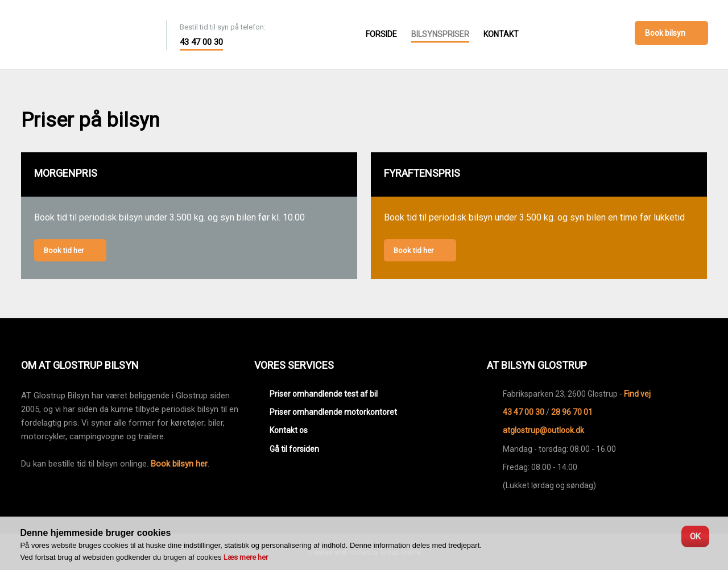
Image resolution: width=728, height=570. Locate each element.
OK (695, 536)
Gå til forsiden (294, 449)
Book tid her (64, 250)
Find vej (637, 394)
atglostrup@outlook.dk (543, 430)
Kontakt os (289, 430)
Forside (381, 34)
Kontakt (501, 34)
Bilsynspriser (440, 34)
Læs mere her (246, 557)
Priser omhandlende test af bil (324, 394)
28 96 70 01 (572, 412)
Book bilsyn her (179, 464)
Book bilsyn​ (665, 33)
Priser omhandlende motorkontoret (333, 412)
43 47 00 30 (201, 42)
